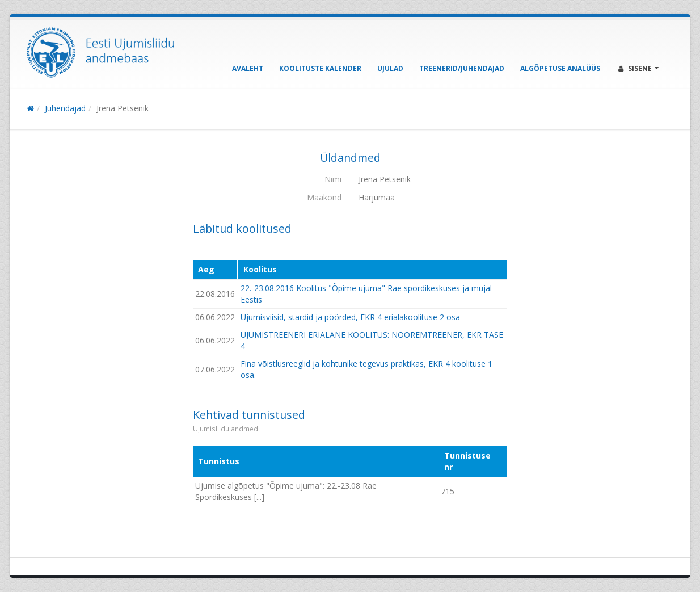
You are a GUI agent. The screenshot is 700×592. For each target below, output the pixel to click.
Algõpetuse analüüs (560, 68)
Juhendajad (65, 108)
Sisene (638, 68)
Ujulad (390, 68)
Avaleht (248, 68)
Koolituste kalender (320, 68)
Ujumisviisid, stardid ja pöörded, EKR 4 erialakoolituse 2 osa (350, 317)
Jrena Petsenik (123, 108)
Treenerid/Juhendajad (462, 68)
